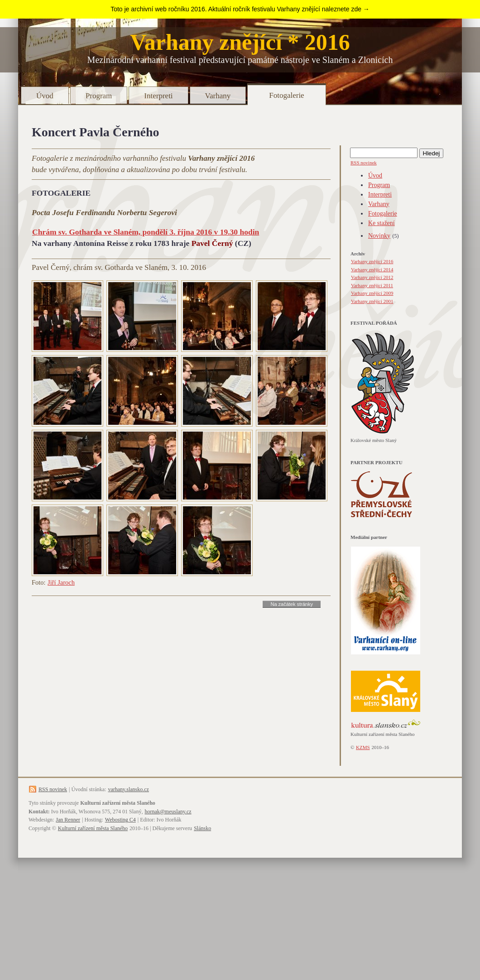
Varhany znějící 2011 (372, 285)
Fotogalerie (286, 95)
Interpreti (158, 96)
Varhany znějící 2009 (372, 293)
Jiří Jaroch (61, 582)
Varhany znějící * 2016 (240, 42)
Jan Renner (68, 820)
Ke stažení (382, 223)
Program (99, 96)
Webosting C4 (120, 820)
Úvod (45, 96)
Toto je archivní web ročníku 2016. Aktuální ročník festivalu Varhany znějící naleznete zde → (240, 9)
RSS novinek (364, 163)
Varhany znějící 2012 (372, 277)
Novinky (379, 236)
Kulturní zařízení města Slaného (93, 828)
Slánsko (202, 828)
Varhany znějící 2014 (372, 269)
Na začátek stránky (292, 604)
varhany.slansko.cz (128, 789)
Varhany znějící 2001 (372, 301)
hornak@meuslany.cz (168, 812)
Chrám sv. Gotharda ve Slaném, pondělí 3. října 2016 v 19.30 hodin (146, 232)
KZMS (363, 747)
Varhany (218, 96)
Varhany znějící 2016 (372, 261)
